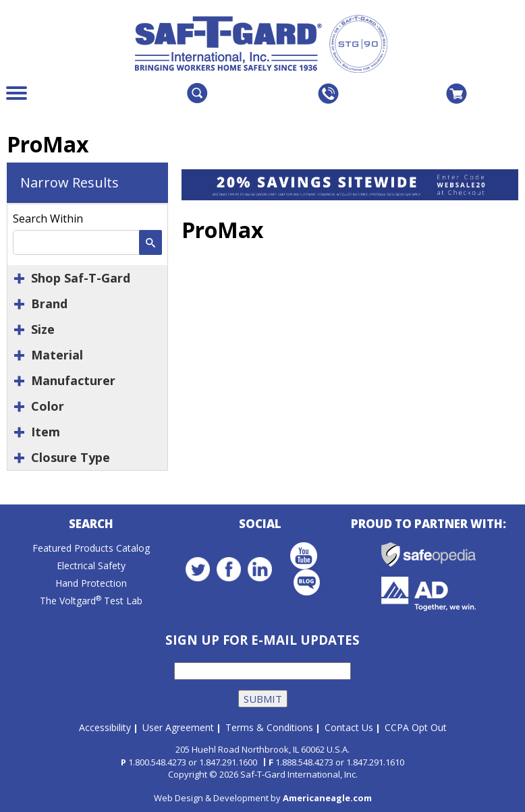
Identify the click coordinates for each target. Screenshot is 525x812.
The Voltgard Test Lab (91, 603)
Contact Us (349, 725)
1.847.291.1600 (228, 759)
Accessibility (105, 725)
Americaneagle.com (327, 795)
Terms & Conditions (269, 725)
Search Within (48, 219)
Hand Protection (91, 585)
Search (91, 526)
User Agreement (178, 725)
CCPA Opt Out (416, 725)
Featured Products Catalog (91, 550)
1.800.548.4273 (157, 759)
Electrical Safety (91, 568)
